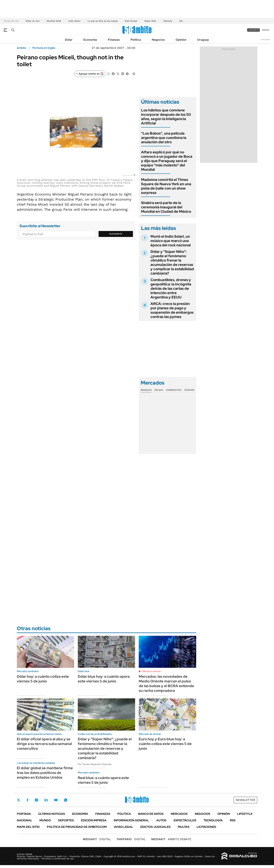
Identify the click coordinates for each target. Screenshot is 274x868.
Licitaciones (206, 827)
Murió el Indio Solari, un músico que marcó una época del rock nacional (171, 241)
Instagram (36, 800)
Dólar (69, 40)
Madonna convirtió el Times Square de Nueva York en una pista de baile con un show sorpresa (166, 186)
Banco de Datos (151, 814)
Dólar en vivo (33, 21)
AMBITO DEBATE (171, 839)
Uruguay (203, 40)
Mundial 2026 (54, 21)
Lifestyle (245, 814)
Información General (131, 820)
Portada (24, 814)
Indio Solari (74, 21)
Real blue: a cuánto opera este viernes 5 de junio (103, 780)
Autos (161, 820)
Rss (233, 820)
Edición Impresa (94, 820)
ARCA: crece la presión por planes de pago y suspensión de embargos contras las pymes (172, 310)
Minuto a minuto (151, 671)
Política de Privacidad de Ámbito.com (77, 827)
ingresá (266, 30)
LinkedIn (46, 800)
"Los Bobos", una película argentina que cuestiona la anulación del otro (164, 138)
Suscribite (116, 234)
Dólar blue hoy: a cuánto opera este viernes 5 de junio (104, 679)
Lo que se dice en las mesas (103, 21)
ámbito (22, 48)
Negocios (158, 40)
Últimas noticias (52, 814)
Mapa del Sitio (28, 827)
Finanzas (114, 40)
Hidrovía (168, 21)
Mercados (179, 814)
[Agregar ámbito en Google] (90, 74)
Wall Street (131, 21)
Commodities (174, 390)
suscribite (254, 30)
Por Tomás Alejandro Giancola (95, 764)
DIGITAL (97, 839)
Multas (184, 827)
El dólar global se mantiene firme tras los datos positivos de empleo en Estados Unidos (45, 773)
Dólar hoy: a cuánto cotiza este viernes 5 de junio (43, 679)
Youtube (56, 800)
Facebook (27, 800)
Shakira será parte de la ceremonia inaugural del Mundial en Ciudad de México (166, 207)
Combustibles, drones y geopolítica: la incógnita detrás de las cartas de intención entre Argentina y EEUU (171, 288)
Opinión (181, 40)
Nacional (25, 820)
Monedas (146, 390)
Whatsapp (66, 800)
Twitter (19, 800)
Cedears (189, 390)
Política (136, 40)
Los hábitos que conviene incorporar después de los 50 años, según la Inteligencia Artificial (166, 117)
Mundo (45, 820)
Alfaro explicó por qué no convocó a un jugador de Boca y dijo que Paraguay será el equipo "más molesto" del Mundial (167, 161)
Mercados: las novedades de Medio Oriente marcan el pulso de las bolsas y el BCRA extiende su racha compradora (166, 684)
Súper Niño (150, 21)
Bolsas (159, 390)
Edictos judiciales (155, 827)
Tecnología (213, 820)
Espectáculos (185, 820)
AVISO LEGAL (124, 827)
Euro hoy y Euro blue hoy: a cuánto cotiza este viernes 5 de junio (165, 744)
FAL (181, 21)
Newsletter (266, 40)
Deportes (66, 820)
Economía (90, 40)
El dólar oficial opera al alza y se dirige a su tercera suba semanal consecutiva (44, 744)
